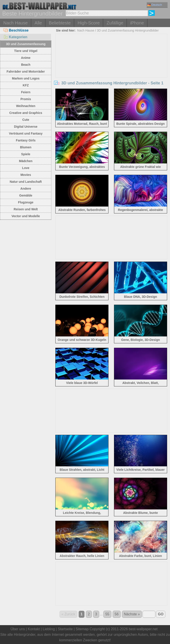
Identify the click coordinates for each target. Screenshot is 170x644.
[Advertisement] (111, 67)
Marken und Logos (26, 78)
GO (161, 614)
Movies (26, 175)
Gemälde (26, 195)
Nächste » (132, 614)
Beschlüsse (16, 30)
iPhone (137, 23)
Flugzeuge (26, 202)
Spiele (26, 154)
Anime (26, 58)
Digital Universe (26, 127)
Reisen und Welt (26, 209)
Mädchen (26, 161)
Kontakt (34, 629)
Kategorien (15, 37)
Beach (26, 65)
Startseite (65, 629)
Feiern (26, 92)
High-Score (89, 23)
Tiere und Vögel (26, 51)
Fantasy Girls (26, 140)
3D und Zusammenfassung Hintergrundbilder (128, 30)
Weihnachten (26, 106)
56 (117, 614)
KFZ (26, 85)
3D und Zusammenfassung (26, 44)
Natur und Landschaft (26, 182)
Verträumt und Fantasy (26, 133)
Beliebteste (60, 23)
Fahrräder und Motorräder (26, 72)
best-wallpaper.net (143, 629)
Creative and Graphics (26, 113)
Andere (26, 189)
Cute (26, 120)
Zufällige (115, 23)
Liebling (49, 629)
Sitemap (82, 629)
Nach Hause (15, 23)
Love (26, 168)
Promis (26, 99)
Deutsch (155, 5)
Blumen (26, 147)
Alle (38, 23)
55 (107, 614)
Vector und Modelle (26, 216)
